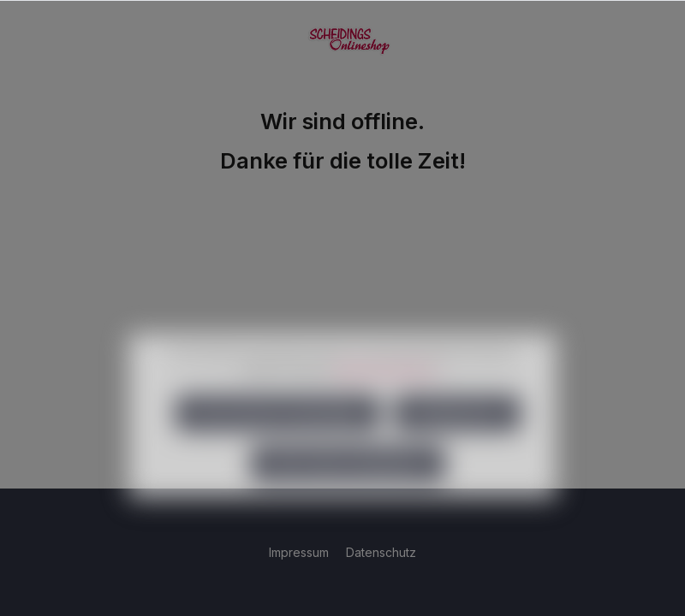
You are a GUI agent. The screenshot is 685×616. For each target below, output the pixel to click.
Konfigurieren (457, 438)
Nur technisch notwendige (278, 438)
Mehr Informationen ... (389, 394)
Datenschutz (381, 552)
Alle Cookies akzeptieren (348, 488)
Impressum (301, 552)
